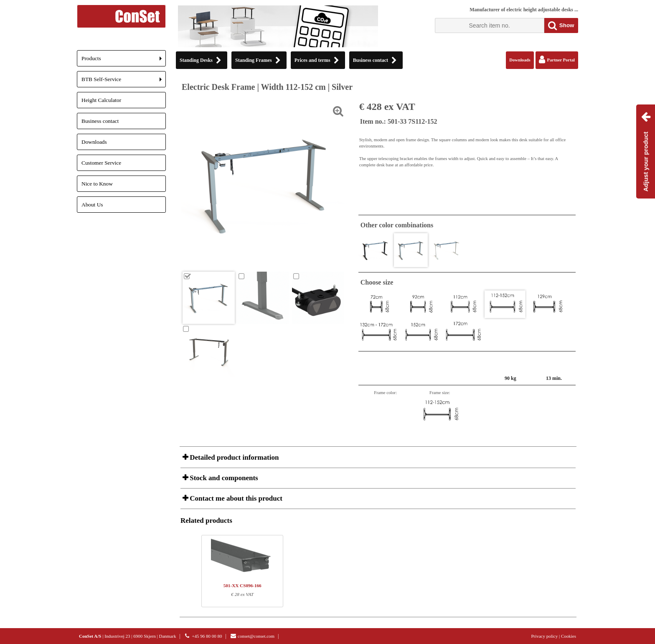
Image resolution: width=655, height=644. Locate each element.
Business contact (100, 121)
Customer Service (101, 163)
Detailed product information (233, 457)
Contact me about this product (235, 498)
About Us (92, 205)
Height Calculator (101, 100)
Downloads (94, 142)
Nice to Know (97, 184)
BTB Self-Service (124, 82)
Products (124, 61)
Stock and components (223, 478)
